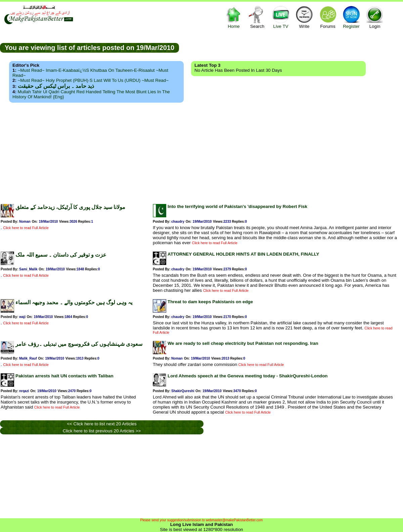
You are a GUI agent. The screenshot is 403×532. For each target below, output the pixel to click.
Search (257, 17)
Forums (328, 17)
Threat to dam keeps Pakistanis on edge (210, 302)
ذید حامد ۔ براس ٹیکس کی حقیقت (56, 86)
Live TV (281, 17)
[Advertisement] (202, 151)
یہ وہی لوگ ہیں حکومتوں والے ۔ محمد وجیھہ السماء (74, 302)
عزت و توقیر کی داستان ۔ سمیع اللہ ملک (61, 255)
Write (304, 17)
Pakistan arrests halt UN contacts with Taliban (64, 376)
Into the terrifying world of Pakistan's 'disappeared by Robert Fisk (237, 206)
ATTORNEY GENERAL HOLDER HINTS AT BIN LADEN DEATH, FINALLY (243, 254)
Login (375, 17)
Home (234, 17)
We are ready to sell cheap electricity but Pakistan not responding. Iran (243, 343)
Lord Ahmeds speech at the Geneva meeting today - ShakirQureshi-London (248, 376)
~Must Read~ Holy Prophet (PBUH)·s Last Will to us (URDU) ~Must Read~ (93, 80)
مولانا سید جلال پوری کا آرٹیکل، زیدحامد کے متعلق (70, 207)
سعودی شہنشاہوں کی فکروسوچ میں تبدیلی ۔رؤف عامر (79, 344)
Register (351, 17)
